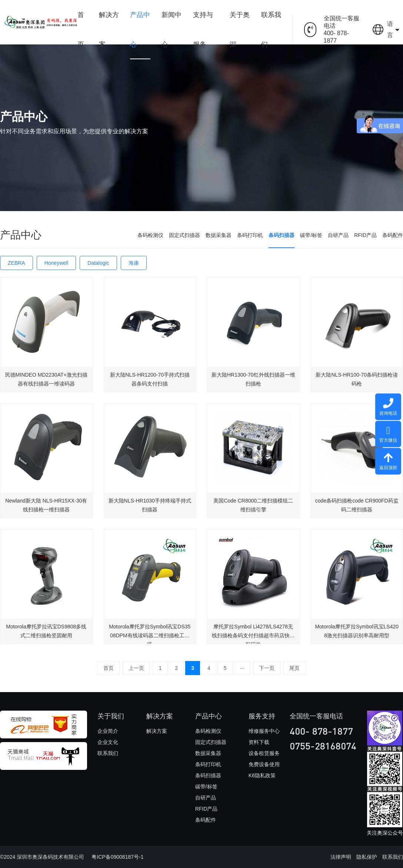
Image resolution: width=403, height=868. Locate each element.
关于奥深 (240, 30)
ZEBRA (16, 263)
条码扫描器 (282, 235)
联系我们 (271, 30)
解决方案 (109, 30)
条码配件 (393, 235)
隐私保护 (367, 857)
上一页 (136, 668)
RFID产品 (365, 235)
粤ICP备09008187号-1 (117, 857)
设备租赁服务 (264, 753)
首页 (81, 30)
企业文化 (108, 742)
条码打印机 (250, 235)
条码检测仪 (150, 235)
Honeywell (56, 263)
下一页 (267, 668)
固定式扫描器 (184, 235)
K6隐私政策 (262, 775)
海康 (134, 263)
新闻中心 (171, 30)
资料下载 (259, 742)
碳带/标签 (311, 235)
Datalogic (98, 263)
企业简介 (108, 731)
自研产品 (338, 235)
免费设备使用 (264, 764)
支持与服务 (203, 30)
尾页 (294, 668)
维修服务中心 (264, 731)
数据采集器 (219, 235)
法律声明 (341, 857)
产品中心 (140, 30)
